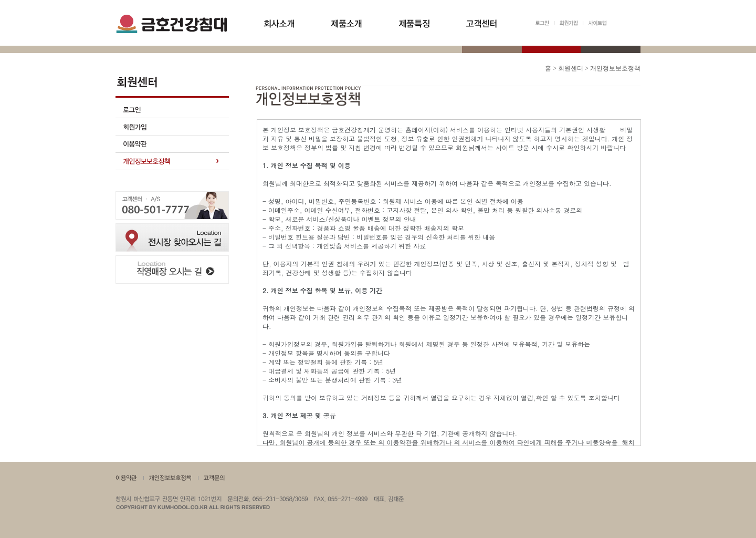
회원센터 (571, 68)
